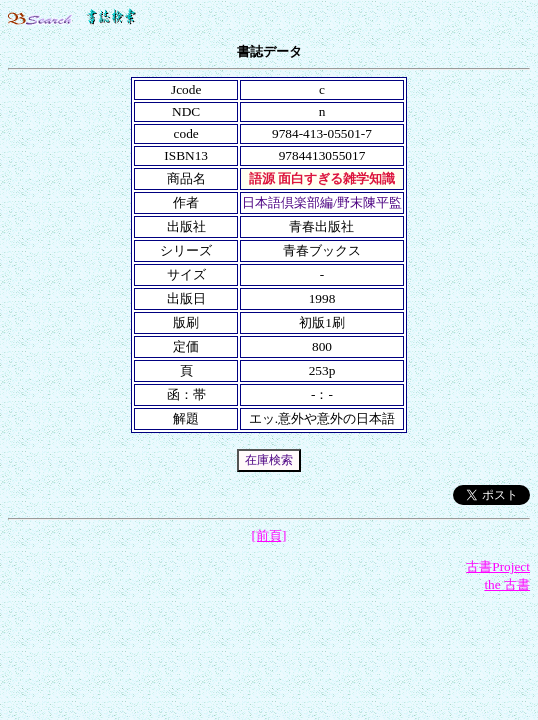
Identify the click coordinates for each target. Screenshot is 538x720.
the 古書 (507, 584)
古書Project (498, 566)
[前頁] (269, 535)
